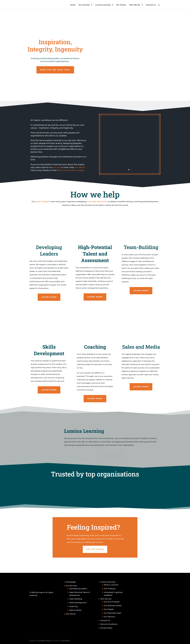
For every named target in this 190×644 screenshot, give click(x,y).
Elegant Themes (45, 641)
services (57, 167)
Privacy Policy (106, 628)
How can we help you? (55, 70)
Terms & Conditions (109, 624)
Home (73, 5)
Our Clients (121, 5)
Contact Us (151, 5)
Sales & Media (75, 610)
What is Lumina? (111, 585)
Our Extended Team (113, 613)
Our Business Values (113, 606)
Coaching (73, 606)
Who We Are (135, 5)
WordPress (66, 641)
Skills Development (78, 603)
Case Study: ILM (130, 131)
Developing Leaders (78, 589)
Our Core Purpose (112, 602)
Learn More (49, 298)
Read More (130, 159)
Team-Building (76, 599)
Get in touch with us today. (71, 170)
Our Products (110, 589)
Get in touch (95, 557)
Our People (109, 609)
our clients (80, 167)
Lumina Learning (103, 5)
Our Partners (109, 617)
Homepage (71, 582)
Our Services (84, 5)
